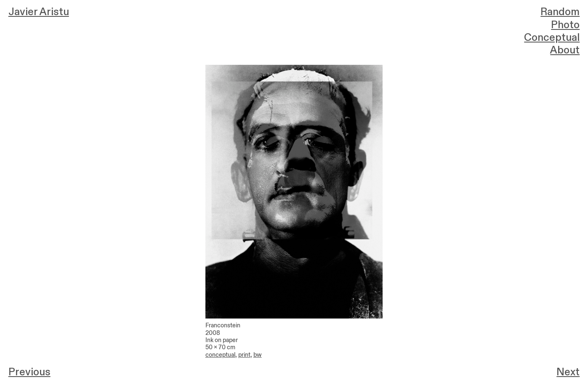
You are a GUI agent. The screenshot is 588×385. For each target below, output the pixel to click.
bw (258, 355)
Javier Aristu (39, 12)
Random (560, 12)
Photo (565, 25)
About (565, 50)
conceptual (220, 355)
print (244, 355)
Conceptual (552, 38)
